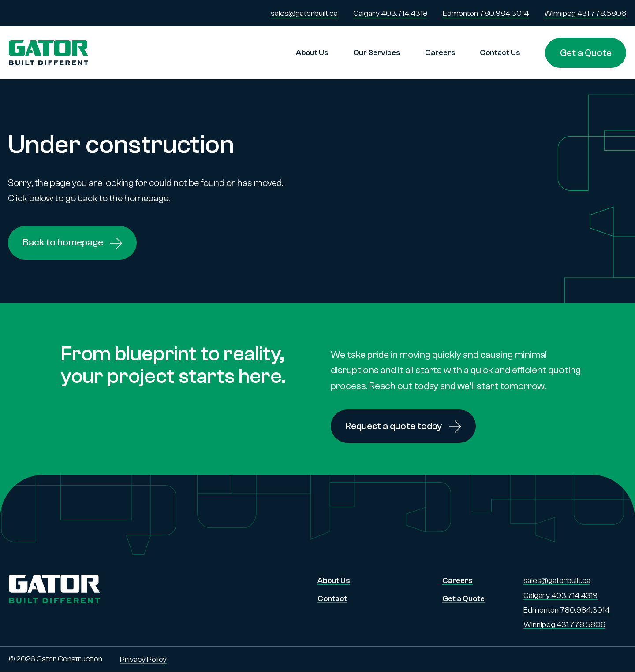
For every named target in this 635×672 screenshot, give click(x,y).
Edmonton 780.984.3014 (486, 13)
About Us (312, 53)
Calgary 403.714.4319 (390, 13)
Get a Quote (586, 53)
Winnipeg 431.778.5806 (585, 13)
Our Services (377, 53)
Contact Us (500, 53)
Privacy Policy (143, 659)
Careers (440, 53)
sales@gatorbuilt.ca (304, 13)
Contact (332, 599)
